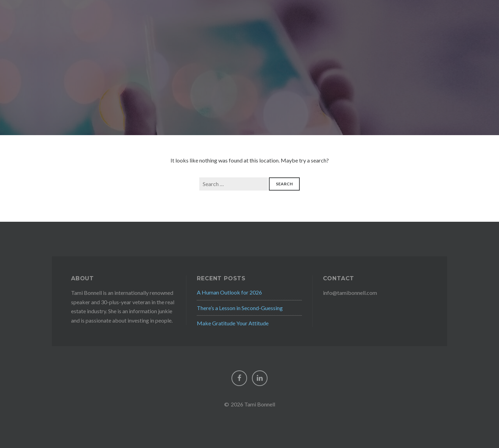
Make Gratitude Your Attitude (233, 323)
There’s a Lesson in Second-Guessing (240, 308)
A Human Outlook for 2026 (229, 292)
